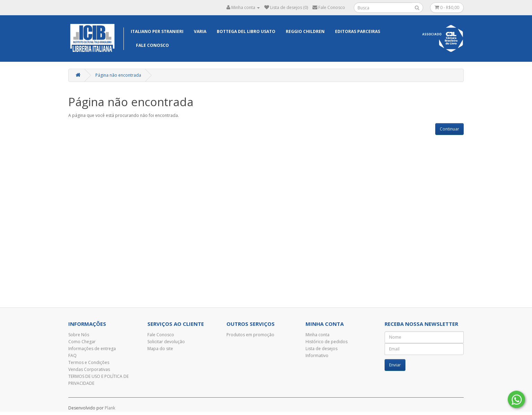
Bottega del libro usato (246, 31)
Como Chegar (82, 342)
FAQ (72, 355)
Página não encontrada (118, 75)
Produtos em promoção (250, 335)
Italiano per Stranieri (157, 31)
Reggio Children (305, 31)
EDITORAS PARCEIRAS (358, 31)
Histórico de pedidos (327, 342)
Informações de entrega (92, 349)
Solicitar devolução (166, 342)
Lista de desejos (321, 349)
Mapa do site (160, 349)
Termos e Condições (89, 362)
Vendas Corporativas (89, 369)
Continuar (449, 129)
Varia (200, 31)
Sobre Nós (79, 335)
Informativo (317, 355)
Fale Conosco (152, 45)
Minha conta (318, 335)
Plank (110, 408)
